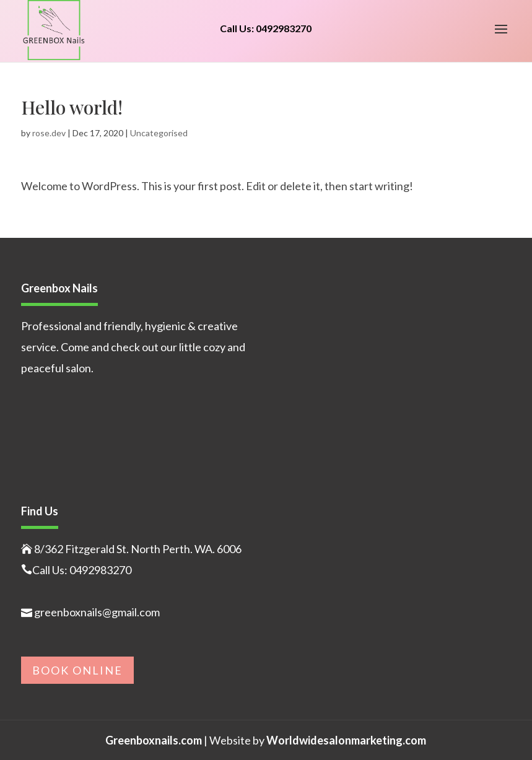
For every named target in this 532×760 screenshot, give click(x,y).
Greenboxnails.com (154, 740)
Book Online (77, 670)
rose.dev (49, 133)
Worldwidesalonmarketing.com (346, 740)
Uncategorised (159, 133)
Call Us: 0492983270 (266, 28)
